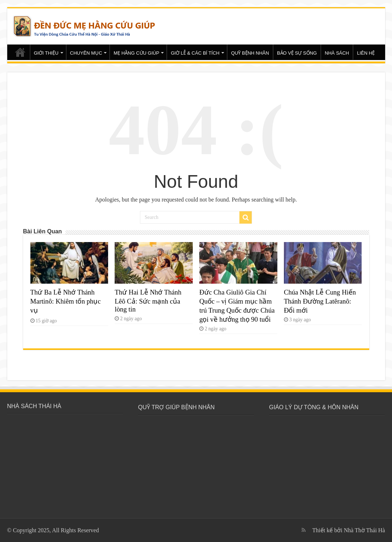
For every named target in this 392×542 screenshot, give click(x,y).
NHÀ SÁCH (337, 53)
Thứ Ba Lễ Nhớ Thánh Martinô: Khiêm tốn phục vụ (66, 301)
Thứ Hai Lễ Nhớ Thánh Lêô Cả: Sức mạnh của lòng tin (148, 301)
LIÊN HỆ (366, 53)
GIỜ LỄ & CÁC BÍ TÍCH (195, 53)
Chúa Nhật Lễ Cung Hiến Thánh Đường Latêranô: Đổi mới (320, 301)
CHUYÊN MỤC (86, 53)
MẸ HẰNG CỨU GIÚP (136, 53)
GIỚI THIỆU (46, 53)
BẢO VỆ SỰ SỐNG (297, 53)
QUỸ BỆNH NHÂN (250, 53)
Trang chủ (20, 52)
